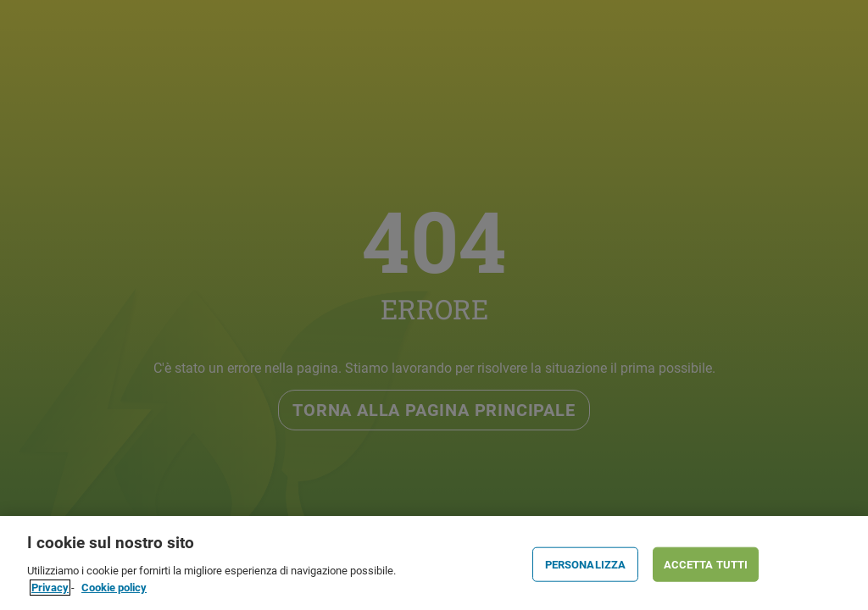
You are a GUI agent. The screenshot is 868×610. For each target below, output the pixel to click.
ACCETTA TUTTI (706, 568)
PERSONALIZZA (586, 568)
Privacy (50, 591)
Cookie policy (114, 591)
